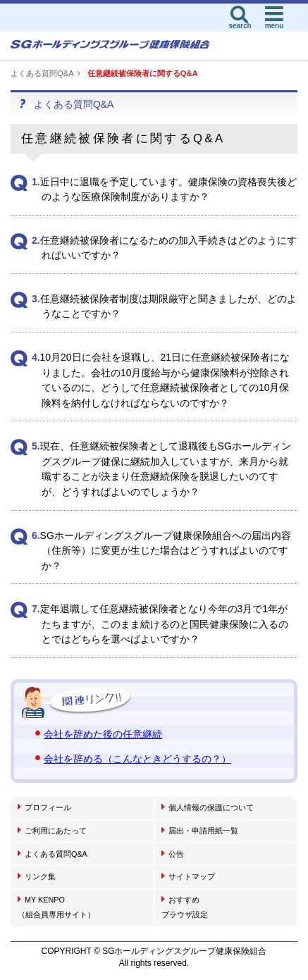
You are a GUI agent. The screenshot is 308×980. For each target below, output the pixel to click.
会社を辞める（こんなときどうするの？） (137, 759)
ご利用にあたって (52, 830)
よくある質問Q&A (42, 73)
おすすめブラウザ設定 (185, 907)
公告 (173, 853)
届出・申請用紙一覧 (200, 830)
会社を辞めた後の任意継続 (103, 734)
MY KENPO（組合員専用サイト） (56, 907)
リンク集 (37, 876)
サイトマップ (188, 876)
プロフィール (44, 807)
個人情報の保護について (208, 807)
